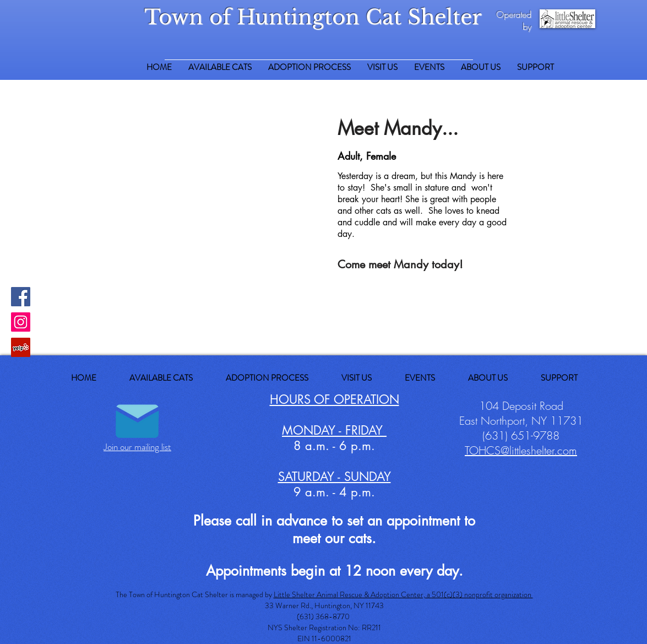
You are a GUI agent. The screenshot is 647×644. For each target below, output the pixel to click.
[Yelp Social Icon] (21, 347)
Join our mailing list (137, 447)
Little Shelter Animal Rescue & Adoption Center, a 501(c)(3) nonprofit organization (403, 594)
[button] (535, 67)
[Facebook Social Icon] (21, 297)
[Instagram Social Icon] (21, 322)
